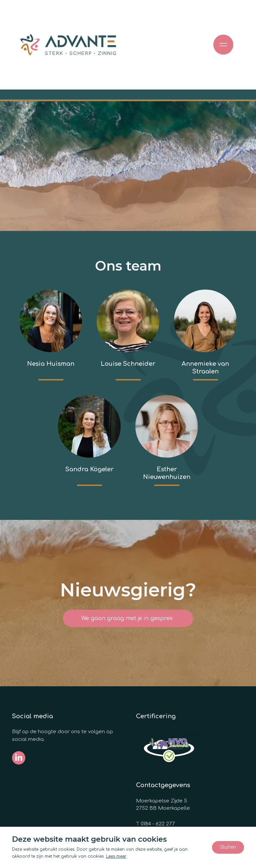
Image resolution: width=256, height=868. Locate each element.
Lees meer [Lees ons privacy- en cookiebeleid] (116, 856)
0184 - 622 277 (158, 824)
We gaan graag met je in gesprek (128, 618)
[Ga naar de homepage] (68, 45)
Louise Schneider (128, 364)
